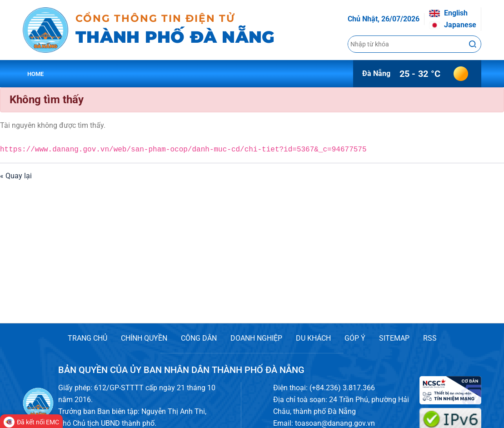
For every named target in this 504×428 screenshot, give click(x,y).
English (448, 13)
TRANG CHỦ (87, 338)
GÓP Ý (355, 338)
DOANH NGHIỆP (256, 338)
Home (36, 74)
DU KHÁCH (313, 338)
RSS (430, 338)
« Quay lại (16, 176)
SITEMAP (394, 338)
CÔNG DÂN (199, 338)
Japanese (453, 25)
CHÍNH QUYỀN (144, 338)
